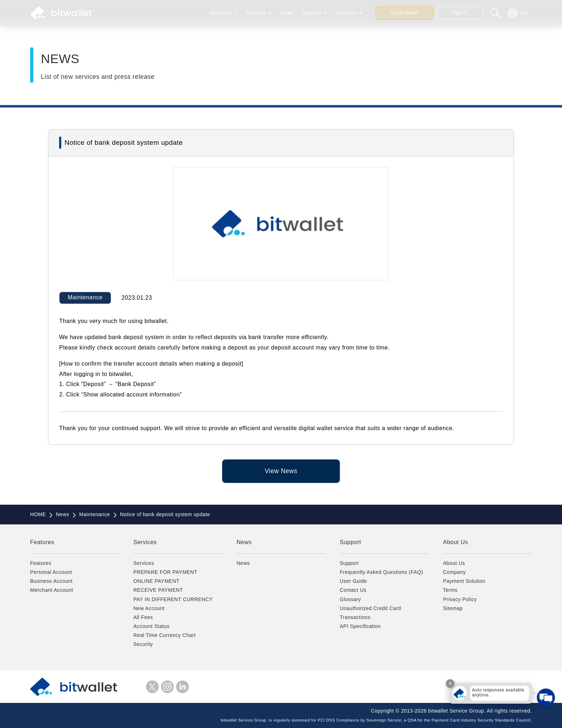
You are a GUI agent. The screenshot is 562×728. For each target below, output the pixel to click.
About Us (346, 13)
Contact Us (353, 590)
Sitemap (453, 608)
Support (312, 13)
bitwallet (61, 13)
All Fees (143, 617)
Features (221, 13)
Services (256, 13)
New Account (149, 608)
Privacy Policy (460, 599)
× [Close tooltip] (450, 683)
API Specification (360, 626)
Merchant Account (52, 590)
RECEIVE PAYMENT (158, 590)
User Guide (353, 581)
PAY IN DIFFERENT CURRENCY (173, 599)
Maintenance (85, 297)
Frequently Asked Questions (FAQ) (381, 572)
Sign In (460, 13)
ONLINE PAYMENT (156, 581)
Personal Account (51, 572)
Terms (450, 590)
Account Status (151, 626)
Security (143, 644)
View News (281, 471)
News (287, 13)
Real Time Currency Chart (165, 635)
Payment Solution (464, 581)
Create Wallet (404, 13)
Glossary (350, 599)
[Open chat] (546, 698)
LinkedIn (182, 687)
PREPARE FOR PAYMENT (165, 572)
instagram (167, 687)
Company (454, 572)
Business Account (51, 581)
